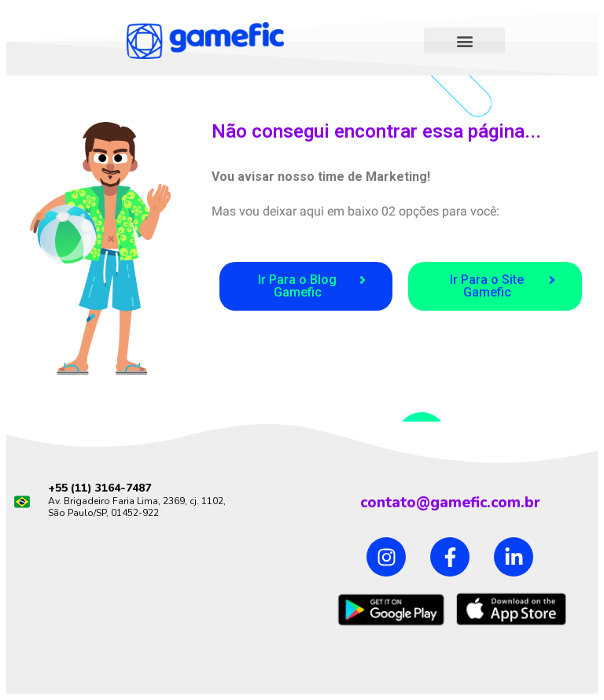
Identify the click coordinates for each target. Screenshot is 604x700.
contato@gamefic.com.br (450, 503)
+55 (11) (72, 488)
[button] (464, 41)
